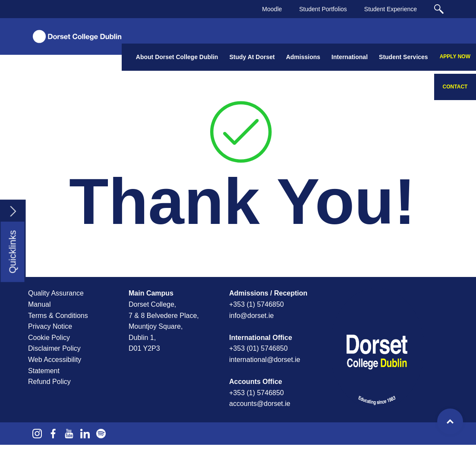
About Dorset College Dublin (177, 57)
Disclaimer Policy (54, 348)
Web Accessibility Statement (55, 365)
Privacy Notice (50, 326)
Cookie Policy (49, 338)
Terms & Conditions (58, 316)
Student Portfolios (323, 9)
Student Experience (391, 9)
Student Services (403, 57)
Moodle (272, 9)
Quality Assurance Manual (56, 299)
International (350, 57)
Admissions (303, 57)
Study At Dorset (252, 57)
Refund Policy (49, 382)
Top (450, 421)
